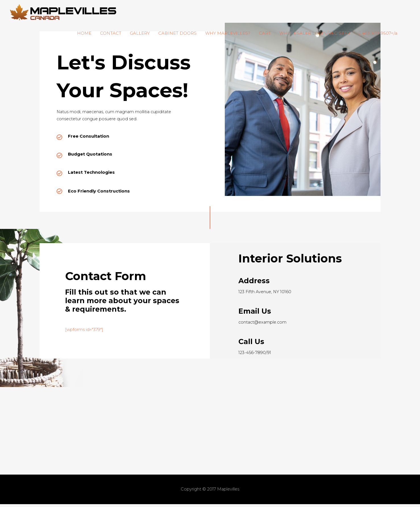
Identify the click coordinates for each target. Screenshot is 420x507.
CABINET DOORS (177, 33)
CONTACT (111, 33)
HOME (84, 33)
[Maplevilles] (63, 12)
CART (265, 33)
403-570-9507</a (380, 33)
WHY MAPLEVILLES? (228, 33)
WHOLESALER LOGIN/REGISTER (315, 33)
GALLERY (140, 33)
